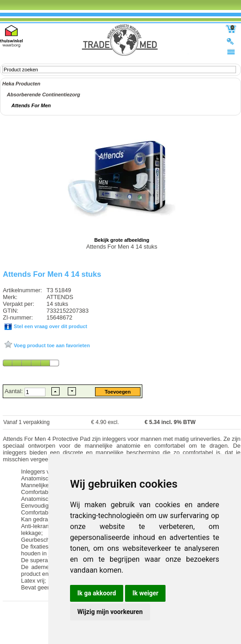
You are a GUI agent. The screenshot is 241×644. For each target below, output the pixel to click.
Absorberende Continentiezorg (43, 95)
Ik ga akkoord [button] (97, 593)
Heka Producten (21, 84)
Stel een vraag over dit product (50, 326)
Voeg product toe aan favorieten (51, 345)
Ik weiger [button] (145, 593)
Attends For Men (31, 105)
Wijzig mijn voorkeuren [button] (110, 612)
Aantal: (14, 391)
